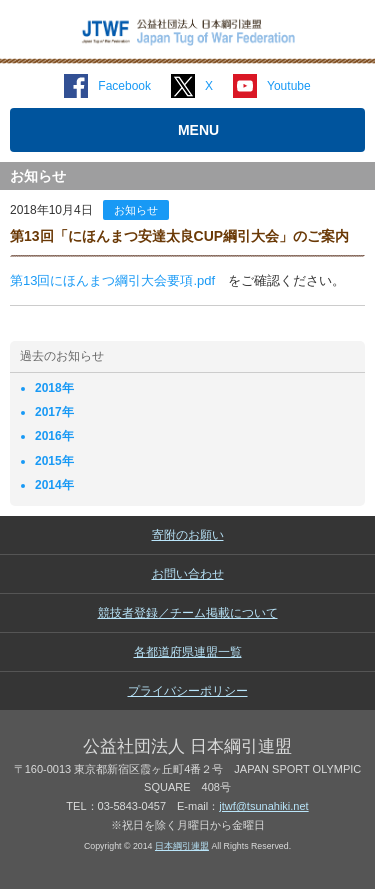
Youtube (289, 86)
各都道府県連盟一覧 (188, 652)
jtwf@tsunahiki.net (263, 806)
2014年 (54, 485)
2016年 (54, 436)
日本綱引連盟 (182, 846)
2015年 (54, 461)
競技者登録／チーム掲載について (188, 613)
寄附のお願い (188, 535)
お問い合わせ (188, 574)
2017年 (54, 412)
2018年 (54, 388)
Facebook (124, 86)
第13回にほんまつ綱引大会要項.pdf (112, 280)
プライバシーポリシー (188, 691)
